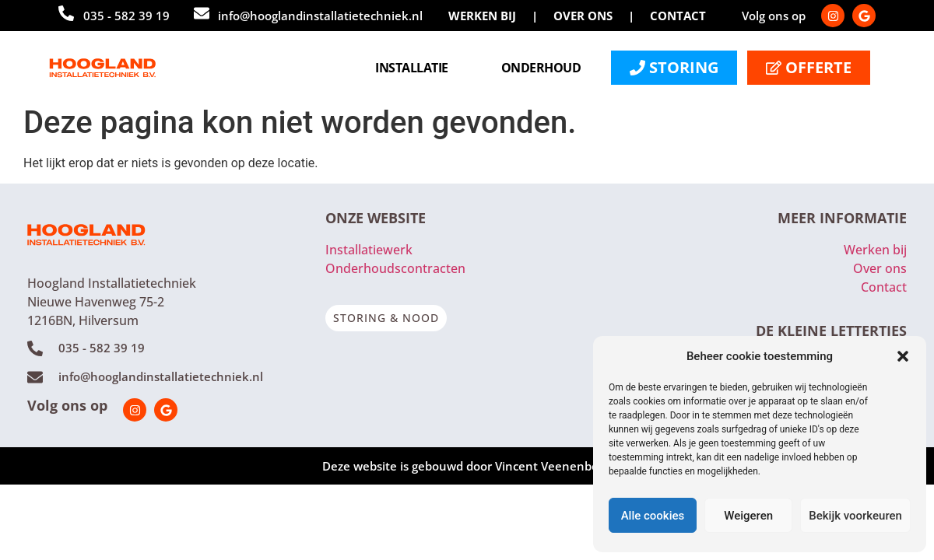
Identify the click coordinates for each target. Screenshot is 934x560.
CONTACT (678, 16)
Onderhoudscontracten (395, 268)
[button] (903, 356)
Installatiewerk (369, 250)
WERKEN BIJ (482, 16)
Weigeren (748, 516)
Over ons (880, 268)
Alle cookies (653, 516)
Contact (884, 287)
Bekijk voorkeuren (855, 516)
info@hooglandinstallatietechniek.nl (320, 16)
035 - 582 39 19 (126, 16)
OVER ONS (583, 16)
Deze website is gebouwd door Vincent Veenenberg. (467, 466)
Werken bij (875, 250)
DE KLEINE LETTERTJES (831, 331)
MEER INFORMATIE (842, 218)
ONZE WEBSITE (376, 218)
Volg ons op (67, 405)
